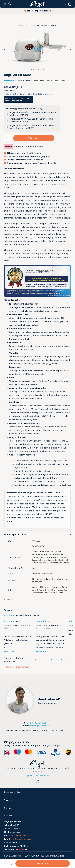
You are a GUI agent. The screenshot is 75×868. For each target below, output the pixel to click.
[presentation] (5, 49)
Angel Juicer (38, 81)
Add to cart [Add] (43, 863)
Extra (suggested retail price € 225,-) (24, 109)
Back (23, 26)
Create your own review (17, 667)
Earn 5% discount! (24, 160)
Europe (38, 11)
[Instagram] (38, 782)
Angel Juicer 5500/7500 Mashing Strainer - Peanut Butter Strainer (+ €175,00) (33, 127)
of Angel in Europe (22, 153)
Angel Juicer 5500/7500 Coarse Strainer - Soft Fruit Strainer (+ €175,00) (33, 114)
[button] (32, 70)
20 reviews (14, 81)
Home (32, 26)
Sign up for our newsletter (38, 776)
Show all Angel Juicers (56, 81)
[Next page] (68, 660)
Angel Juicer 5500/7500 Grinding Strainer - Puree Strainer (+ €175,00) (32, 120)
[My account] (65, 4)
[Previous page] (30, 660)
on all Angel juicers (27, 156)
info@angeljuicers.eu (39, 726)
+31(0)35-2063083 (37, 723)
